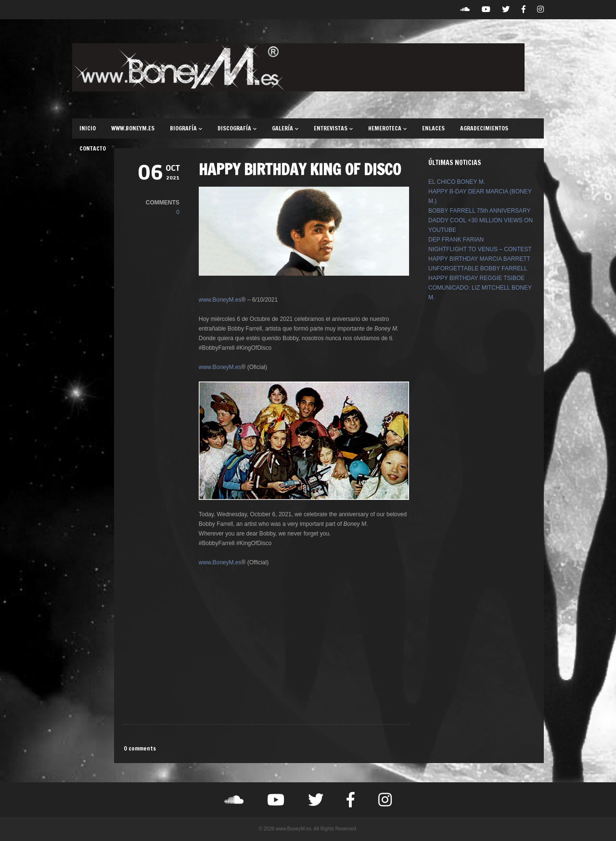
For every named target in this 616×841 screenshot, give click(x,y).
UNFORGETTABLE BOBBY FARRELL (478, 268)
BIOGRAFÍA (186, 128)
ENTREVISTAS (333, 128)
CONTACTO (93, 148)
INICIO (88, 128)
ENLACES (433, 128)
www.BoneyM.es (220, 300)
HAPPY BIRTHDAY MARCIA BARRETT (479, 259)
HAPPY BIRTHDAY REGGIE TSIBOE (476, 278)
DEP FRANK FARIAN (456, 240)
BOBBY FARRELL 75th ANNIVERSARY (480, 211)
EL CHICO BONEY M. (457, 182)
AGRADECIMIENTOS (484, 128)
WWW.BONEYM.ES (133, 128)
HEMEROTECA (387, 128)
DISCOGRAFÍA (237, 128)
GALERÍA (285, 128)
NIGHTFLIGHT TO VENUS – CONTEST (480, 249)
